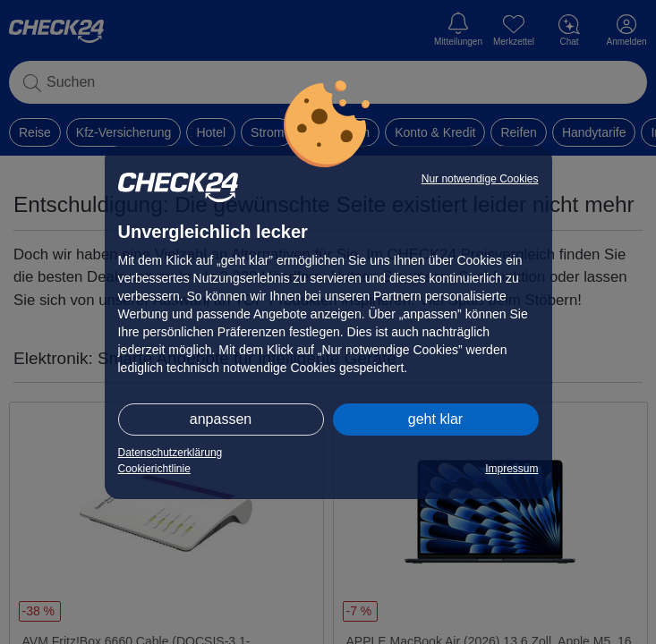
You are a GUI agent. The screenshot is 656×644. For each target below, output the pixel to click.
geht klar (435, 419)
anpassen (221, 419)
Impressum (511, 469)
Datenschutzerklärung (170, 453)
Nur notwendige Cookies (480, 179)
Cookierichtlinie (154, 469)
